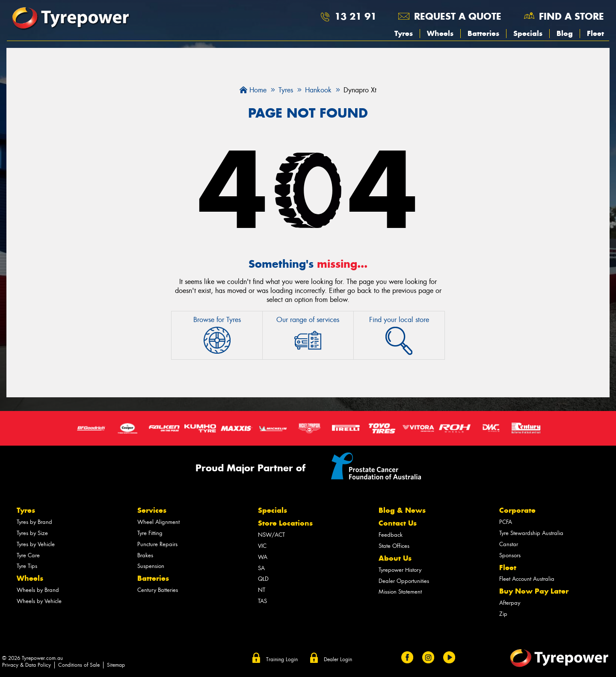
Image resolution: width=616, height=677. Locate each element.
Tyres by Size (32, 533)
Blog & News (402, 510)
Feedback (391, 535)
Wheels (440, 33)
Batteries (483, 33)
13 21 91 (355, 16)
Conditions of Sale (79, 665)
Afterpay (510, 603)
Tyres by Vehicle (36, 544)
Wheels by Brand (38, 590)
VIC (262, 546)
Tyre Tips (27, 566)
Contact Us (398, 523)
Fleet (595, 33)
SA (261, 568)
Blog (565, 33)
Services (152, 510)
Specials (528, 33)
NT (262, 590)
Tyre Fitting (150, 533)
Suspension (151, 566)
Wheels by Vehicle (39, 601)
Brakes (145, 555)
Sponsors (510, 555)
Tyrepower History (400, 570)
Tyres (404, 33)
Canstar (509, 544)
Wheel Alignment (158, 522)
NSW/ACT (271, 535)
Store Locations (285, 523)
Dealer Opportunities (404, 581)
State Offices (394, 546)
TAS (262, 601)
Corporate (517, 510)
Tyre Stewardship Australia (531, 533)
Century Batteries (158, 590)
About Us (395, 558)
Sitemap (116, 665)
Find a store (572, 16)
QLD (263, 579)
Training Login (282, 659)
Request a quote (458, 16)
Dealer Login (338, 659)
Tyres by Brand (34, 522)
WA (263, 557)
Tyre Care (28, 555)
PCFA (506, 522)
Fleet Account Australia (527, 579)
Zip (503, 614)
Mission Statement (400, 592)
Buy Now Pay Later (534, 591)
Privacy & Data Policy (27, 665)
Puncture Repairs (157, 544)
